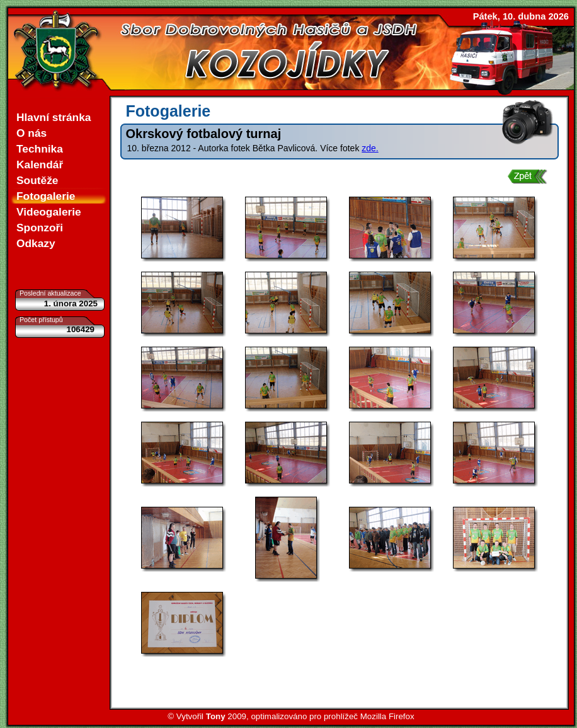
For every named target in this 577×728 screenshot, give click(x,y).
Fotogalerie (46, 196)
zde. (370, 148)
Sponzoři (40, 228)
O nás (31, 133)
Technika (40, 149)
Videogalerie (49, 212)
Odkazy (36, 243)
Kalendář (40, 165)
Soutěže (37, 180)
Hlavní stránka (54, 117)
